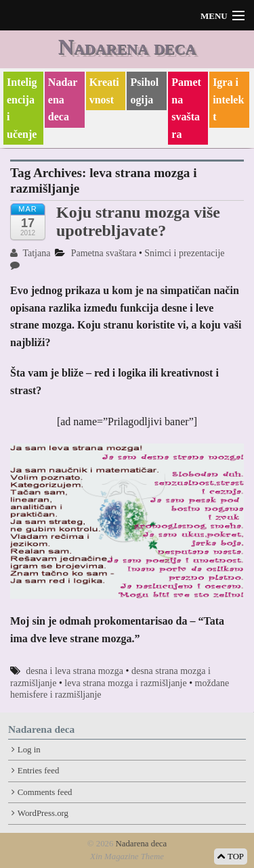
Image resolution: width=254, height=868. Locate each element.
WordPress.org (43, 813)
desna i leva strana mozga (75, 671)
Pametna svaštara (186, 108)
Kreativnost (104, 91)
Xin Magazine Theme (127, 857)
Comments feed (45, 792)
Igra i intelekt (228, 99)
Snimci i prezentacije (184, 253)
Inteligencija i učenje (22, 108)
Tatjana (30, 253)
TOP (231, 857)
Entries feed (38, 771)
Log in (29, 750)
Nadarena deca (127, 47)
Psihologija (144, 91)
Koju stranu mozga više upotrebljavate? (138, 221)
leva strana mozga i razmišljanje (125, 683)
